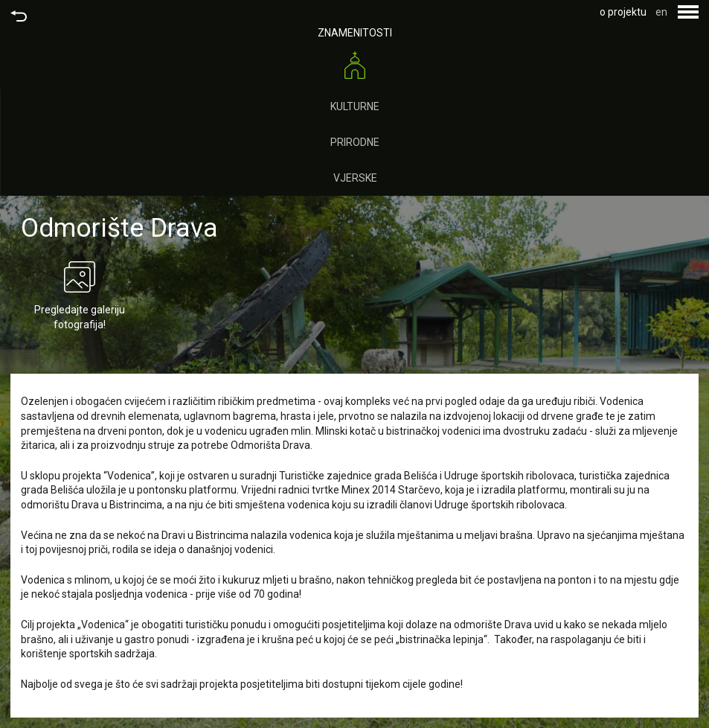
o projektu (623, 12)
